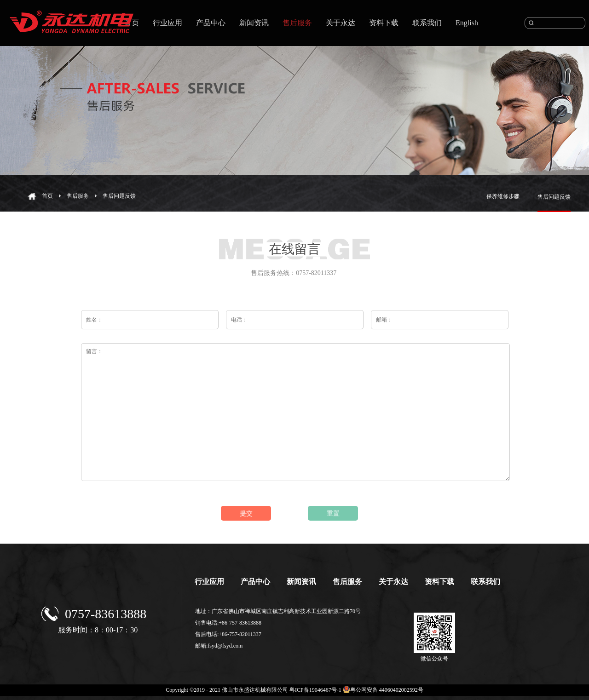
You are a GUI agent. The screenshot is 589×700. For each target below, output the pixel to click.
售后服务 (78, 196)
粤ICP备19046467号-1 (315, 690)
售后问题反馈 (119, 196)
